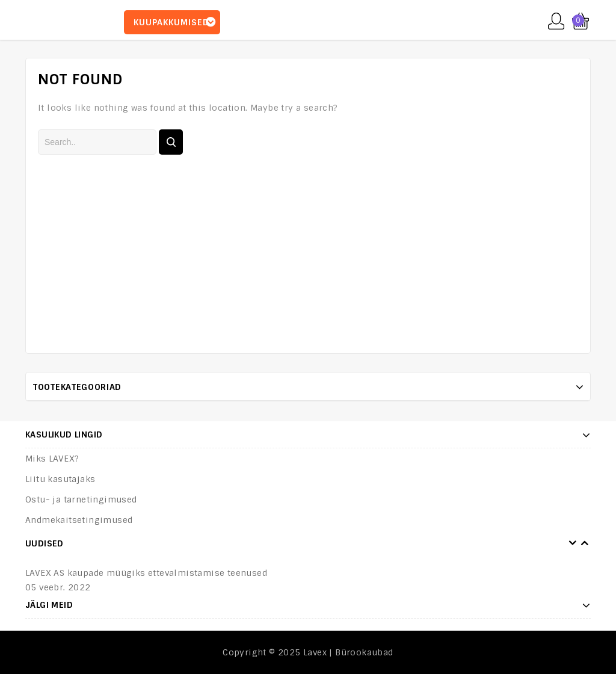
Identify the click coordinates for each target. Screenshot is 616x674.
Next (585, 543)
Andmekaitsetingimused (79, 520)
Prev (573, 543)
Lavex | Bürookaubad (348, 652)
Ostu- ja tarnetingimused (81, 499)
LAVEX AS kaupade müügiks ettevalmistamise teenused (146, 573)
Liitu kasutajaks (60, 479)
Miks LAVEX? (52, 459)
